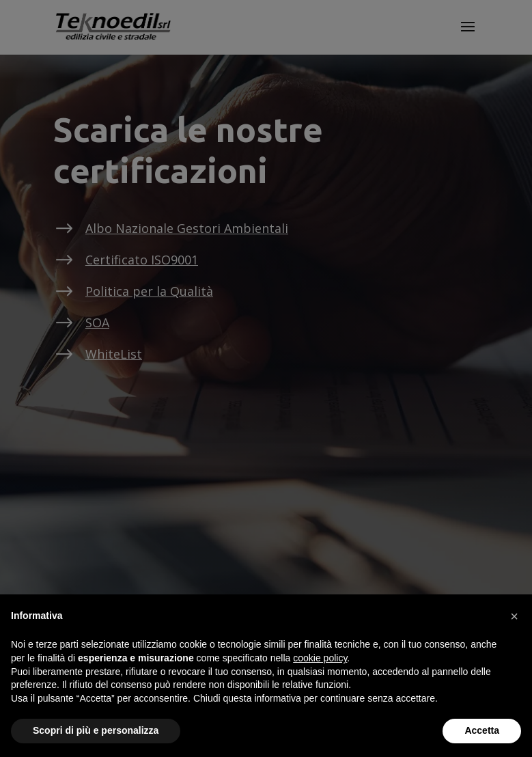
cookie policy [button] (320, 658)
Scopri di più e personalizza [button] (96, 730)
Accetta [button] (482, 730)
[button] (514, 616)
